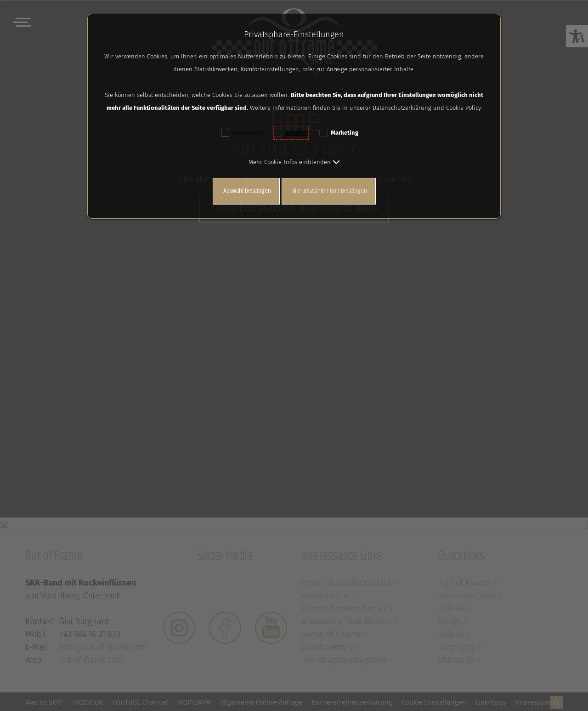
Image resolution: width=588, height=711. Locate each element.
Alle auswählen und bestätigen (330, 191)
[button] (294, 162)
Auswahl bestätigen (247, 191)
